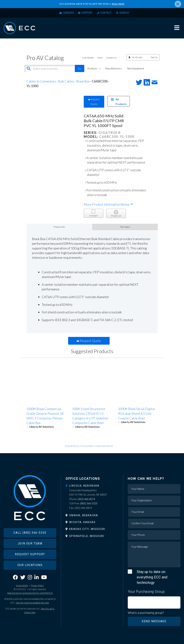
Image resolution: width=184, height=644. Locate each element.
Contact (106, 13)
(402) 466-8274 (86, 499)
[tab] (92, 486)
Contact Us (111, 58)
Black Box (83, 81)
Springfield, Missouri (87, 536)
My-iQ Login (137, 57)
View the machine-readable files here (32, 603)
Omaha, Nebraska (84, 515)
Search (124, 13)
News (100, 58)
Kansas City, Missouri (87, 529)
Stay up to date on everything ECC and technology (152, 577)
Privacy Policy (88, 446)
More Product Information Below (109, 204)
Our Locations (30, 565)
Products (94, 68)
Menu (177, 28)
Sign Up (154, 57)
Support (87, 13)
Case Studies (88, 58)
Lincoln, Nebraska (84, 486)
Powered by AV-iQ (104, 446)
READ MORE (118, 4)
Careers (68, 13)
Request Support (30, 554)
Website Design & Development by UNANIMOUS (30, 593)
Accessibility (22, 586)
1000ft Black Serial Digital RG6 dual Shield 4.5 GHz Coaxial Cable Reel (136, 413)
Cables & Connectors (41, 81)
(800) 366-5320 (89, 503)
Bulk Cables (66, 81)
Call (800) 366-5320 (30, 533)
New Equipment (136, 68)
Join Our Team (30, 543)
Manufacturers (113, 68)
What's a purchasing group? (146, 613)
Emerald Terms (72, 446)
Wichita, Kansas (82, 522)
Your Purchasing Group (146, 592)
